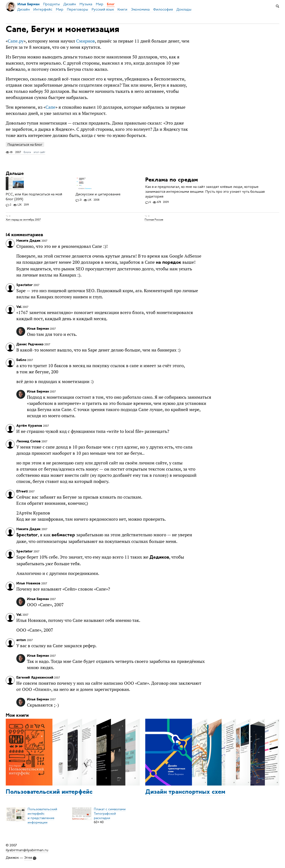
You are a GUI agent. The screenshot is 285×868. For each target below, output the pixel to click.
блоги (27, 152)
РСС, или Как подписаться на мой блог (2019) (34, 197)
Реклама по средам (172, 180)
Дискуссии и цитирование (98, 194)
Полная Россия (154, 220)
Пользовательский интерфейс (49, 792)
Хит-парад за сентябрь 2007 (23, 220)
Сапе (50, 107)
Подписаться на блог (25, 145)
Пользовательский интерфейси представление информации (42, 816)
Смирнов (86, 41)
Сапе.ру (16, 41)
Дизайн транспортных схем (185, 792)
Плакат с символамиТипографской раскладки (110, 813)
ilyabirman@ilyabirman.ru (27, 850)
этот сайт (39, 152)
